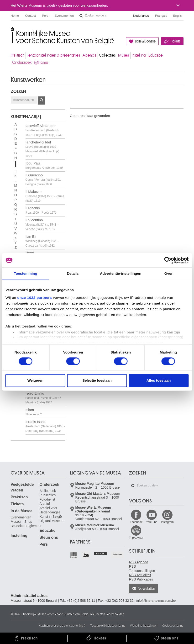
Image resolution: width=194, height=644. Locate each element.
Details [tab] (73, 273)
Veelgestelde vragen (22, 487)
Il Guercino (44, 179)
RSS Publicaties (141, 579)
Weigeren (35, 381)
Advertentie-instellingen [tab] (121, 273)
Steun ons (49, 537)
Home (15, 16)
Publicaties (48, 495)
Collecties (107, 55)
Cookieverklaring (173, 626)
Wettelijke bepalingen (144, 626)
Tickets (175, 41)
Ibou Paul (44, 165)
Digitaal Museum (52, 521)
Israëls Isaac (45, 426)
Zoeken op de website (81, 16)
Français (161, 16)
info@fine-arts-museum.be (156, 601)
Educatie (156, 55)
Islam (34, 412)
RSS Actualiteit (140, 575)
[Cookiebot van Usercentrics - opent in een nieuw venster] (168, 260)
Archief (45, 504)
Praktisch (18, 55)
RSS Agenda (139, 562)
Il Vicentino (42, 224)
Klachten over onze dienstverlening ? (62, 626)
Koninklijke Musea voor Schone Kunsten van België (12, 31)
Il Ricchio (41, 210)
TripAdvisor (136, 538)
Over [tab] (169, 273)
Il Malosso (45, 196)
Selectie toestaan (97, 381)
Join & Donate (145, 41)
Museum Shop (21, 522)
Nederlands (141, 16)
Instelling (139, 55)
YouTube (152, 522)
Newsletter (146, 589)
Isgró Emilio (43, 398)
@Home (41, 62)
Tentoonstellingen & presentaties (53, 55)
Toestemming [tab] (26, 273)
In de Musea (22, 511)
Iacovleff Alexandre (44, 130)
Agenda (89, 55)
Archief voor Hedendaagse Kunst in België (51, 512)
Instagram (167, 522)
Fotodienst (47, 499)
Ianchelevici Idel (42, 149)
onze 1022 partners (34, 298)
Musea (124, 55)
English (178, 16)
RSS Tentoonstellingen (142, 569)
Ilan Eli (42, 241)
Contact (30, 16)
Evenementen (64, 16)
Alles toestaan (159, 381)
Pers (45, 16)
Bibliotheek (48, 491)
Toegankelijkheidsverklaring (108, 626)
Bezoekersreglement (26, 526)
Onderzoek (22, 62)
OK (41, 100)
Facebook (136, 522)
